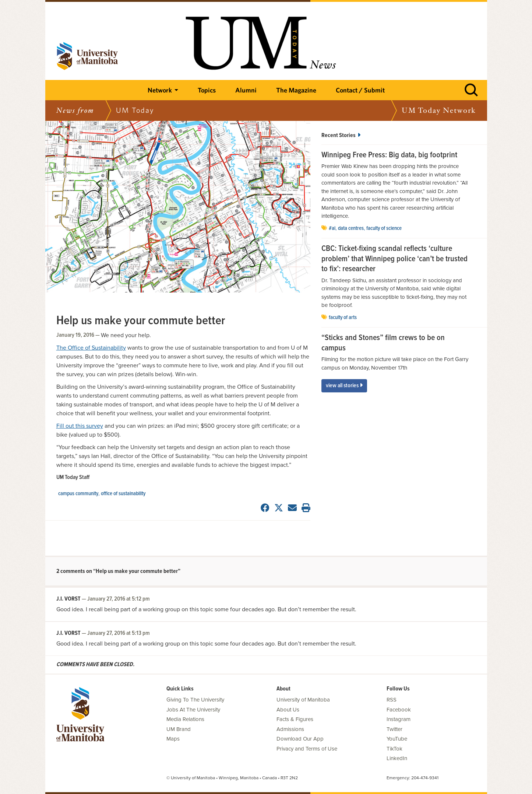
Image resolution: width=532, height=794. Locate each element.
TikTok (394, 749)
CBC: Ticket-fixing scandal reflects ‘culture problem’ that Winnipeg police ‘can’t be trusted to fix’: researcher (394, 259)
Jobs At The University (193, 710)
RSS (392, 700)
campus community (78, 494)
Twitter (394, 729)
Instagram (399, 719)
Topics (207, 90)
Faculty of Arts (343, 318)
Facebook (399, 710)
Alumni (246, 90)
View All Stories (344, 386)
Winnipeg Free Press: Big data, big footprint (389, 155)
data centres (351, 228)
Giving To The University (195, 700)
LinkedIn (397, 758)
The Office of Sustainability (91, 348)
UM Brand (179, 729)
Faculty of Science (384, 228)
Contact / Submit (360, 90)
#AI (332, 228)
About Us (288, 710)
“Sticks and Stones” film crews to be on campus (383, 343)
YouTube (397, 739)
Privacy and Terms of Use (307, 749)
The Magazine (296, 90)
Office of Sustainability (123, 494)
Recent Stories (341, 135)
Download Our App (300, 739)
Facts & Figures (295, 719)
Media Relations (185, 719)
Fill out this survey (80, 426)
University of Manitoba (303, 700)
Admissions (290, 729)
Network (160, 90)
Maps (173, 739)
